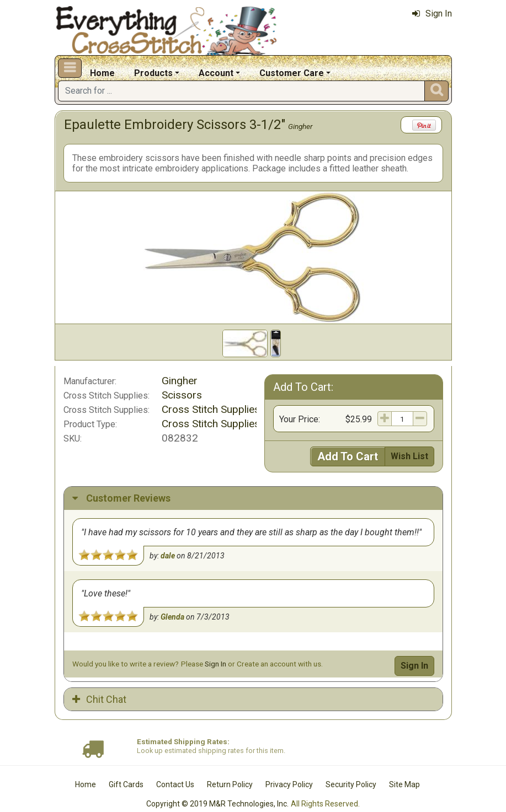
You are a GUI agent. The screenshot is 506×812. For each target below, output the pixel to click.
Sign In (432, 14)
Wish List (409, 456)
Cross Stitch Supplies (211, 409)
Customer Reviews (121, 498)
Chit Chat (99, 681)
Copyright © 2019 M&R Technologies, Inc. (217, 786)
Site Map (404, 767)
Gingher (300, 126)
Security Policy (351, 767)
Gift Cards (126, 767)
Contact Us (175, 767)
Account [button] (216, 73)
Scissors (182, 395)
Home (102, 73)
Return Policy (230, 767)
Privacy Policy (289, 767)
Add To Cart (348, 456)
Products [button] (153, 73)
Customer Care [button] (292, 73)
